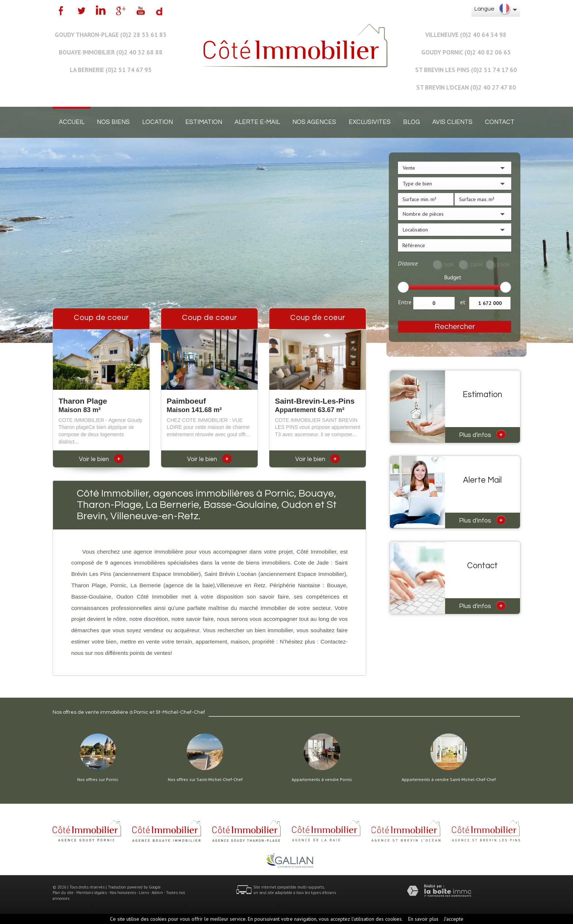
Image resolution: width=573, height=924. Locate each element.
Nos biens (113, 122)
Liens (144, 893)
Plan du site (63, 893)
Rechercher (455, 327)
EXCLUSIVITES (370, 122)
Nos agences (314, 122)
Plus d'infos (482, 434)
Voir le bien (101, 459)
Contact (500, 122)
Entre (405, 302)
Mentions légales (92, 893)
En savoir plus (423, 919)
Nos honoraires (123, 893)
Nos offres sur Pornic (98, 780)
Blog (411, 122)
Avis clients (452, 122)
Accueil (72, 122)
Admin (157, 893)
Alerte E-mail (257, 122)
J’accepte (454, 919)
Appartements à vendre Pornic (322, 780)
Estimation (204, 122)
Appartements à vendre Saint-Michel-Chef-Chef (449, 780)
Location (158, 122)
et (463, 302)
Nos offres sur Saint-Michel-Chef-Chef (205, 780)
